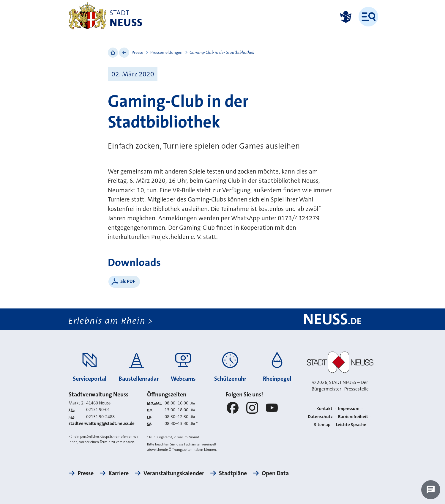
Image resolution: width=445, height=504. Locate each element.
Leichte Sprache (351, 425)
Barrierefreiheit (353, 417)
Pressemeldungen (166, 52)
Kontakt (324, 409)
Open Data (275, 473)
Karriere (119, 473)
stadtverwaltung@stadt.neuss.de (102, 423)
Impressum (349, 409)
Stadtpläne (233, 473)
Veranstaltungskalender (174, 473)
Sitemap (322, 425)
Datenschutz (320, 417)
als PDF (128, 281)
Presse (137, 52)
